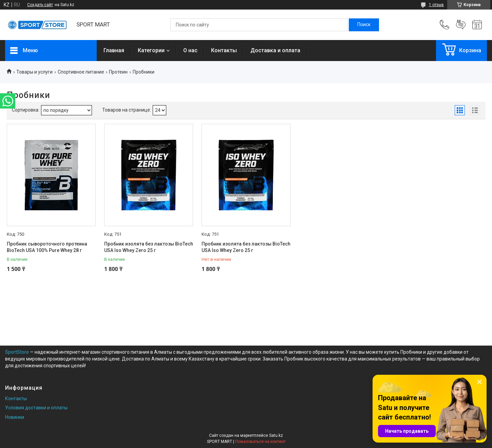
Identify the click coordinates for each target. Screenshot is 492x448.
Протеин (118, 72)
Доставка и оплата (275, 50)
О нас (190, 50)
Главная (114, 50)
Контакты (224, 50)
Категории (151, 50)
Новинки (15, 417)
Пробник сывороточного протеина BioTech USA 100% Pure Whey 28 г (47, 247)
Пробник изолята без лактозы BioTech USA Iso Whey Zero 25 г (149, 247)
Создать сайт (40, 5)
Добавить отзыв (461, 25)
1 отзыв (436, 5)
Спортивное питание (81, 72)
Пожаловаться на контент (260, 442)
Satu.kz (276, 435)
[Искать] (364, 25)
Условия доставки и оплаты (36, 408)
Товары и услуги (34, 72)
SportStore (17, 352)
